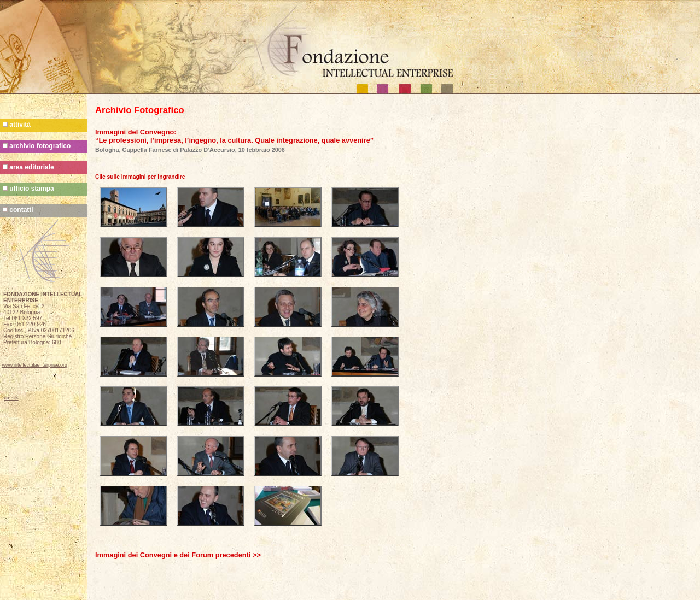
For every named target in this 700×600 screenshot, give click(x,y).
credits (11, 398)
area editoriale (28, 167)
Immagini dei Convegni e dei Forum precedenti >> (178, 555)
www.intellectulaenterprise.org (35, 365)
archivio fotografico (37, 146)
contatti (18, 210)
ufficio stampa (28, 189)
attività (17, 125)
